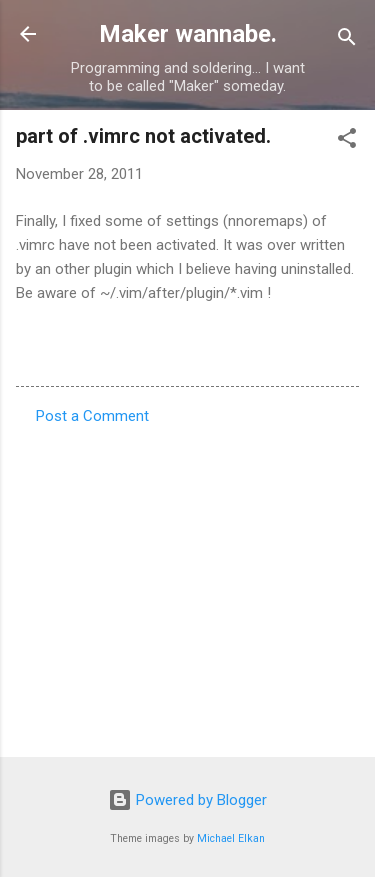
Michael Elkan (231, 838)
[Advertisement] (187, 585)
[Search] (347, 40)
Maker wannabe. (188, 34)
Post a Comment (92, 416)
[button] (347, 141)
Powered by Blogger (187, 800)
